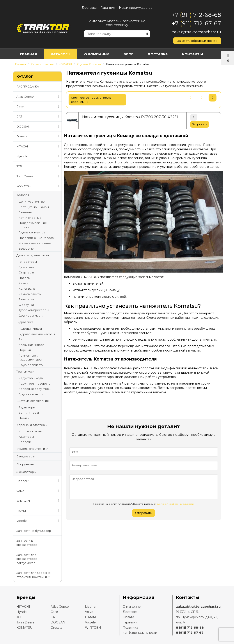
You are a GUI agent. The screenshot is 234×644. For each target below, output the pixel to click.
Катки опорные (30, 218)
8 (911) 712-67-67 (190, 633)
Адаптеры (26, 437)
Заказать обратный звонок (197, 41)
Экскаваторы (26, 472)
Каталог (60, 54)
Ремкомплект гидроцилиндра (30, 358)
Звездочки (27, 248)
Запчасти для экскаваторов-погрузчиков (27, 559)
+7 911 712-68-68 (196, 15)
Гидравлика (25, 322)
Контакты (192, 54)
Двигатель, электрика (33, 255)
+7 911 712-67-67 (196, 23)
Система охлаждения (33, 401)
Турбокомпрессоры (34, 310)
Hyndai (22, 612)
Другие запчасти (31, 315)
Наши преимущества (136, 8)
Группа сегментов (32, 232)
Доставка (89, 8)
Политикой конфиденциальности (175, 504)
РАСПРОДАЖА (28, 86)
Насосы (25, 278)
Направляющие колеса (36, 238)
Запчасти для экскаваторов (27, 543)
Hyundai (39, 156)
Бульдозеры (26, 456)
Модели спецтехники (32, 449)
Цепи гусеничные (32, 201)
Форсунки (26, 305)
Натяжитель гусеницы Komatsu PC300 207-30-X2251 (130, 117)
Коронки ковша (30, 431)
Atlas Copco (39, 96)
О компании (97, 54)
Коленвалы (27, 289)
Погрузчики (25, 464)
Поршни (25, 350)
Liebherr (39, 481)
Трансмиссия (26, 371)
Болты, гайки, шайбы (34, 207)
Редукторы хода (31, 378)
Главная (28, 54)
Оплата (128, 617)
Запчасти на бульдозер (34, 531)
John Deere (39, 176)
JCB (39, 166)
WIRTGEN (39, 501)
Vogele (39, 521)
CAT (39, 116)
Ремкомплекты (30, 294)
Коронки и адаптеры (32, 425)
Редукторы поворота (35, 383)
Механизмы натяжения (36, 243)
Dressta (39, 136)
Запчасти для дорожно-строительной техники (34, 575)
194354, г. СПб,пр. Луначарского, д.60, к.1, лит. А (197, 617)
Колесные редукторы (35, 389)
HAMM (39, 511)
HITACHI (39, 146)
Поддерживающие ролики (33, 225)
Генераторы (28, 262)
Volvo (39, 491)
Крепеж (25, 442)
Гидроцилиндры (30, 329)
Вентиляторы (29, 413)
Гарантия (108, 8)
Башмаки (25, 212)
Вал (21, 339)
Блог (128, 54)
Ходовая (23, 195)
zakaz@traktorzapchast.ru (197, 32)
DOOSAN (39, 126)
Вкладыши (26, 299)
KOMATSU (39, 186)
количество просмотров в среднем (91, 100)
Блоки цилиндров (32, 345)
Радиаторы (27, 407)
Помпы (24, 418)
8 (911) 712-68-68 (190, 628)
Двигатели (27, 267)
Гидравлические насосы (37, 334)
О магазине (132, 607)
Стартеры (26, 272)
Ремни (23, 283)
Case (39, 107)
